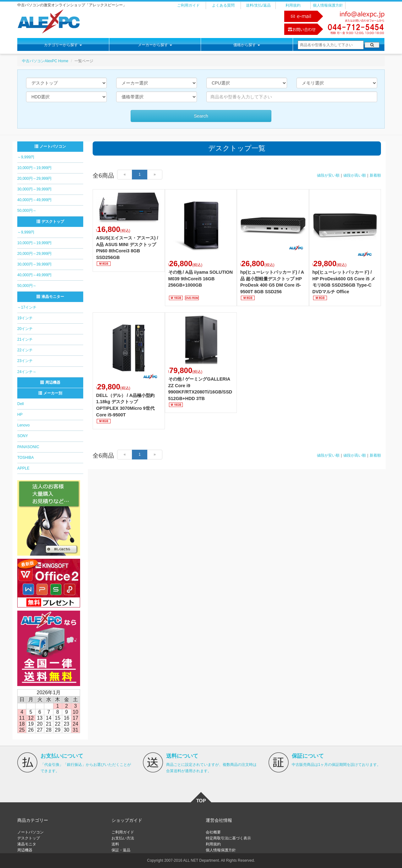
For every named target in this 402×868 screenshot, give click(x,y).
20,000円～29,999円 (34, 179)
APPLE (23, 468)
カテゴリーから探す (63, 45)
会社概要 (213, 832)
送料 (115, 844)
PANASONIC (28, 447)
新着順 (375, 175)
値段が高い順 (355, 175)
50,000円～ (27, 211)
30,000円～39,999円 (34, 189)
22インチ (25, 350)
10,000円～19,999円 (34, 168)
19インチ (25, 318)
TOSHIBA (25, 458)
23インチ (25, 361)
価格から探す (247, 45)
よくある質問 (223, 5)
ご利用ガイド (188, 5)
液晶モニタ (27, 844)
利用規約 (293, 5)
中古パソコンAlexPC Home (45, 61)
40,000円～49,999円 (34, 200)
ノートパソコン (50, 146)
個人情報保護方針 (328, 5)
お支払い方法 (123, 838)
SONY (23, 436)
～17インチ (27, 307)
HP (20, 415)
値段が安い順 (328, 175)
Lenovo (23, 425)
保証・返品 (121, 850)
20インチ (25, 329)
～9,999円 (26, 157)
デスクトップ (50, 222)
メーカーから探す (155, 45)
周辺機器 (50, 382)
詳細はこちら (129, 231)
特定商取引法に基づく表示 (228, 838)
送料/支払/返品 (258, 5)
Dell (21, 404)
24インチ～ (27, 372)
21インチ (25, 339)
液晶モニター (50, 297)
